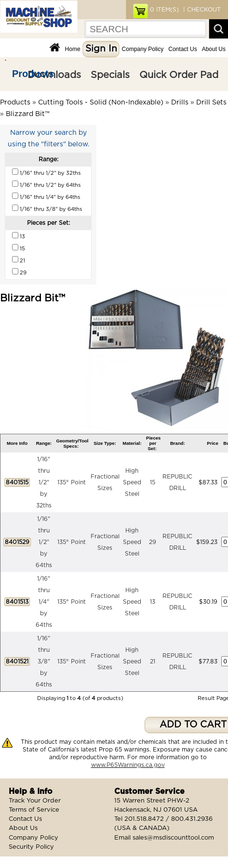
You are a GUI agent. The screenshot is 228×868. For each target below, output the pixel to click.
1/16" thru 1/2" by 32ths (44, 482)
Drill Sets (211, 103)
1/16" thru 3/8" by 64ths (44, 661)
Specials (110, 75)
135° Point (72, 482)
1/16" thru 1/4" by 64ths (44, 602)
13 (153, 602)
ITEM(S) (164, 10)
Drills (180, 103)
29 (153, 542)
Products (33, 74)
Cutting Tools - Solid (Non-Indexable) (101, 103)
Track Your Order (35, 801)
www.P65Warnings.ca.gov (128, 765)
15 (153, 482)
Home (73, 49)
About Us (214, 49)
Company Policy (143, 49)
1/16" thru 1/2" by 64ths (44, 542)
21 (153, 661)
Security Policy (31, 847)
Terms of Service (34, 810)
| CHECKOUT (201, 10)
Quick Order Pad (179, 75)
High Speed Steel (132, 482)
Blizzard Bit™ (28, 114)
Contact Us (182, 49)
